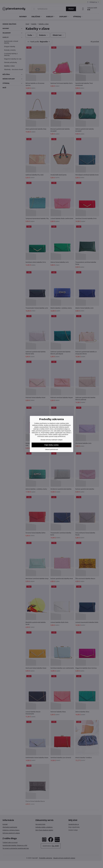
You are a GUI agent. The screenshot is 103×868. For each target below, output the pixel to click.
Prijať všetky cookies (51, 445)
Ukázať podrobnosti (52, 449)
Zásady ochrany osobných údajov (51, 440)
